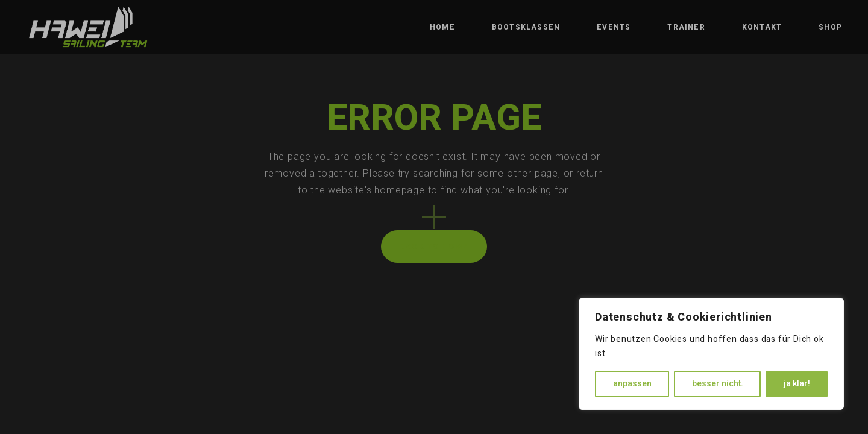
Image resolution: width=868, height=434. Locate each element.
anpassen (632, 384)
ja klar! (797, 384)
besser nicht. (718, 384)
